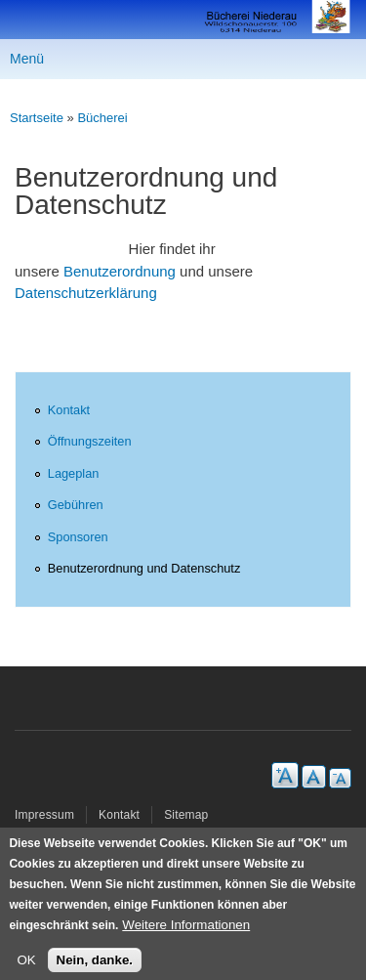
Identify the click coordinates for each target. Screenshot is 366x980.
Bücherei (102, 118)
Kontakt (69, 410)
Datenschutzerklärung (86, 293)
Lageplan (74, 473)
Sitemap (186, 815)
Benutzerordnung (120, 271)
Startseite (37, 118)
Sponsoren (78, 537)
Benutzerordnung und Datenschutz (144, 568)
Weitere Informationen (186, 933)
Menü (27, 59)
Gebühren (76, 505)
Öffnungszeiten (90, 441)
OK (26, 968)
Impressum (44, 815)
